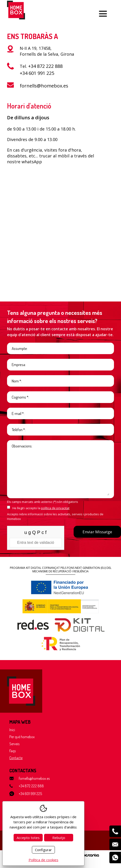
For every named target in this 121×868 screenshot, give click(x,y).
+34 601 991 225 (37, 73)
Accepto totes (28, 838)
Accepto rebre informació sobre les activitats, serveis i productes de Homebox (55, 516)
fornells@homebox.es (44, 86)
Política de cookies (43, 860)
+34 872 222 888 (45, 66)
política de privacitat (55, 508)
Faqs (13, 751)
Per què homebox (22, 737)
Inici (12, 730)
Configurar (43, 850)
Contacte (16, 758)
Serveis (14, 744)
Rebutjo (59, 838)
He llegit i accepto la (41, 508)
